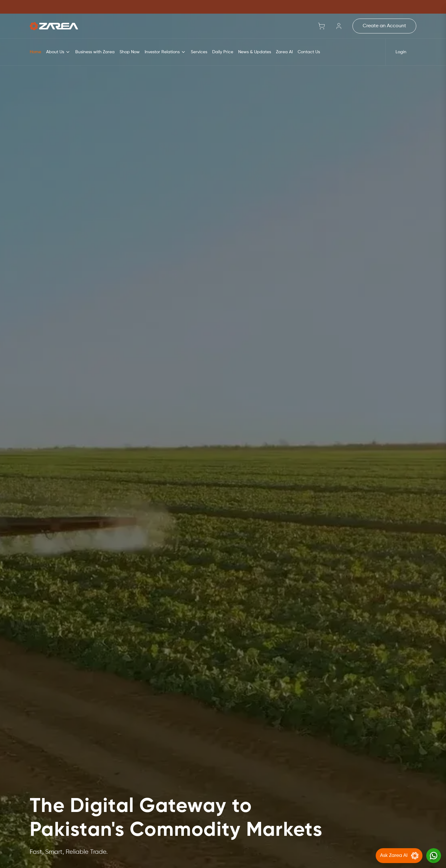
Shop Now (130, 52)
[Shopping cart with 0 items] (321, 26)
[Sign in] (339, 26)
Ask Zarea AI (400, 856)
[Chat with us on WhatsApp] (434, 856)
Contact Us (309, 52)
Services (199, 52)
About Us (58, 52)
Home (35, 52)
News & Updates (255, 52)
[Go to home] (54, 26)
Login (401, 52)
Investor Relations (165, 52)
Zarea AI (284, 52)
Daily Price (223, 52)
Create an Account (384, 26)
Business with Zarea (95, 52)
